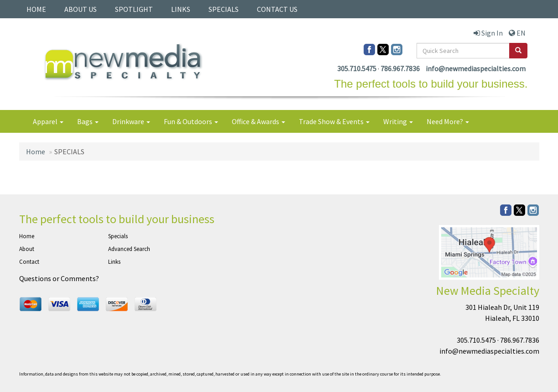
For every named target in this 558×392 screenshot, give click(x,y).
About (27, 249)
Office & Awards (258, 121)
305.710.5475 (357, 68)
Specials (118, 236)
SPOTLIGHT (134, 9)
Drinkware (131, 121)
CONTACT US (277, 9)
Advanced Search (129, 249)
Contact (29, 262)
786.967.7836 (400, 68)
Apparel (48, 121)
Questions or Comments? (59, 278)
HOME (36, 9)
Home (36, 152)
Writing (398, 121)
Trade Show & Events (334, 121)
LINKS (181, 9)
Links (114, 262)
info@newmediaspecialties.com (476, 68)
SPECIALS (224, 9)
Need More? (448, 121)
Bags (88, 121)
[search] (518, 51)
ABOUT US (81, 9)
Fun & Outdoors (191, 121)
